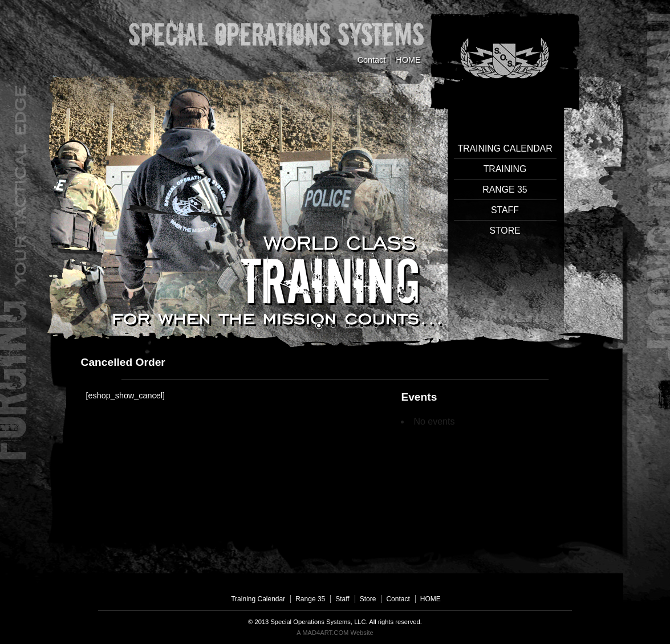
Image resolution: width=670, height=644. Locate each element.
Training (505, 169)
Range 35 (505, 189)
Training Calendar (505, 148)
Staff (505, 210)
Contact (372, 60)
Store (505, 231)
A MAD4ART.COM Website (335, 633)
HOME (408, 60)
